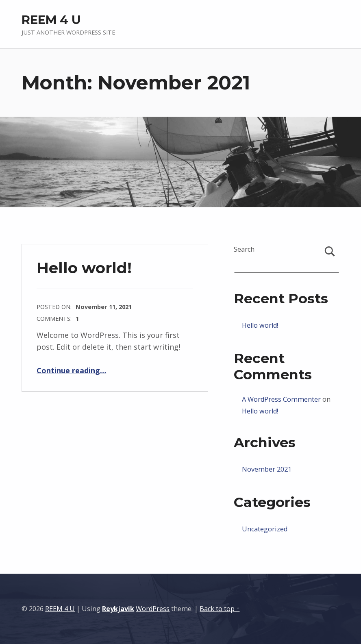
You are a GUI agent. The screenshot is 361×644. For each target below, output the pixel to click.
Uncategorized (265, 529)
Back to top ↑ (220, 609)
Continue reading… (71, 370)
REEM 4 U (51, 20)
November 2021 (267, 469)
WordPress (153, 609)
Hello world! (84, 268)
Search (244, 249)
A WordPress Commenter (281, 399)
